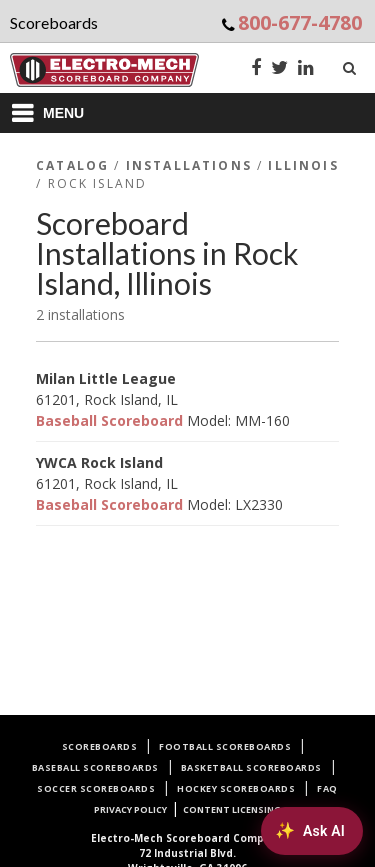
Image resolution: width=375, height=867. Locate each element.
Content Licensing (232, 809)
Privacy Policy (130, 809)
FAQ (327, 788)
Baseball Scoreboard (109, 420)
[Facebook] (256, 69)
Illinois (303, 165)
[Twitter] (279, 69)
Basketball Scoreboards (251, 767)
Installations (189, 165)
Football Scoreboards (225, 746)
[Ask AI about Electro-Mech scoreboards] (312, 831)
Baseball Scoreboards (95, 767)
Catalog (72, 165)
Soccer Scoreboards (96, 788)
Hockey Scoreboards (236, 788)
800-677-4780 (300, 22)
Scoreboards (100, 746)
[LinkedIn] (306, 69)
